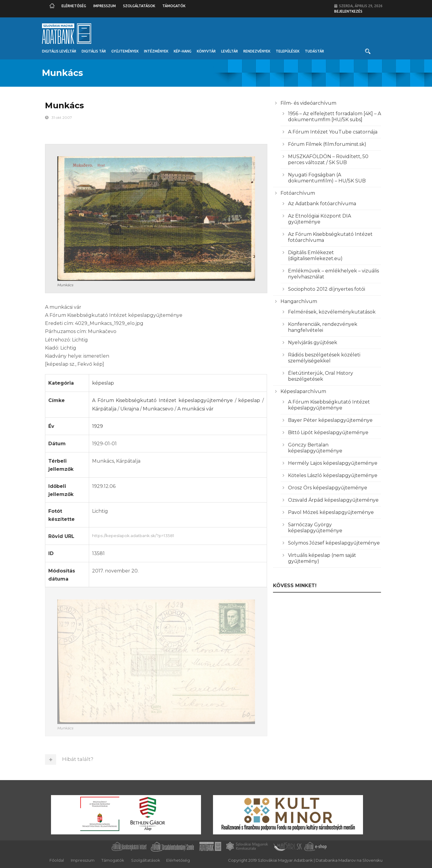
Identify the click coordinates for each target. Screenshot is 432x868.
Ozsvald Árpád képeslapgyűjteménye (333, 500)
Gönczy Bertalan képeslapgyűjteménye (315, 448)
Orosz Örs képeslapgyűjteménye (328, 488)
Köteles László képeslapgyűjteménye (333, 475)
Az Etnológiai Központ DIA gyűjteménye (319, 219)
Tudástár (314, 51)
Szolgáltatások (139, 6)
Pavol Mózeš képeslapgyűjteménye (331, 512)
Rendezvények (257, 51)
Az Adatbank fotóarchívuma (322, 204)
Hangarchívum (299, 301)
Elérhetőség (74, 6)
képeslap (103, 383)
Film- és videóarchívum (308, 103)
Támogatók (174, 6)
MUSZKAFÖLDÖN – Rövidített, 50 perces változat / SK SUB (328, 159)
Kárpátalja (104, 409)
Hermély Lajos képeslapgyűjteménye (333, 463)
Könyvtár (206, 51)
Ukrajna (130, 409)
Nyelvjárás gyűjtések (313, 342)
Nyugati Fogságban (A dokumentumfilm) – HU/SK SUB (327, 178)
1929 (97, 426)
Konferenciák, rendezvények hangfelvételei (323, 327)
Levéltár (229, 51)
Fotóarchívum (298, 193)
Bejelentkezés (348, 11)
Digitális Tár (94, 51)
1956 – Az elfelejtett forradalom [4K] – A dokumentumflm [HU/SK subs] (334, 117)
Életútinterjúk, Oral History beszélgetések (321, 376)
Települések (288, 51)
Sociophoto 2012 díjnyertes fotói (327, 289)
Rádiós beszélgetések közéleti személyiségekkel (324, 358)
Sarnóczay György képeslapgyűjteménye (315, 528)
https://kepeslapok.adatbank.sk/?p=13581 (178, 535)
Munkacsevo (158, 409)
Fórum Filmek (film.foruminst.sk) (327, 144)
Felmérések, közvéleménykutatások (332, 312)
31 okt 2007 (62, 117)
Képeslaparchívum (303, 391)
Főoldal (57, 860)
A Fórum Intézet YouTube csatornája (333, 132)
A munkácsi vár (195, 409)
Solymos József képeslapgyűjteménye (334, 543)
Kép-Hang (183, 51)
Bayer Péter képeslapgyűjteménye (330, 420)
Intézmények (156, 51)
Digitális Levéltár (59, 51)
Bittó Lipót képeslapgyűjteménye (328, 432)
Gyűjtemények (125, 51)
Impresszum (105, 6)
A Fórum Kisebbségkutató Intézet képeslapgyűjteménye (162, 400)
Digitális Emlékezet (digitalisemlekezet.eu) (315, 255)
